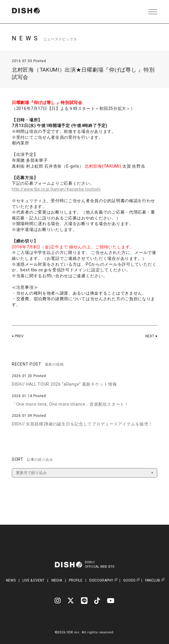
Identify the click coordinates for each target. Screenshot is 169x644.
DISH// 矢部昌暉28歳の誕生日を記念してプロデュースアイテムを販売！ (82, 424)
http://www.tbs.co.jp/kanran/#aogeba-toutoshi (60, 189)
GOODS (129, 581)
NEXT (149, 336)
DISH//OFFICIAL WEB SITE (103, 564)
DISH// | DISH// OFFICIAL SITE (31, 12)
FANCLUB (153, 581)
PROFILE (76, 580)
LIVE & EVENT (33, 580)
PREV (20, 336)
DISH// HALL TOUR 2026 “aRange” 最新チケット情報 (64, 384)
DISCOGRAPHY (101, 581)
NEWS (11, 580)
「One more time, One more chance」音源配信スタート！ (70, 404)
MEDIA (57, 580)
